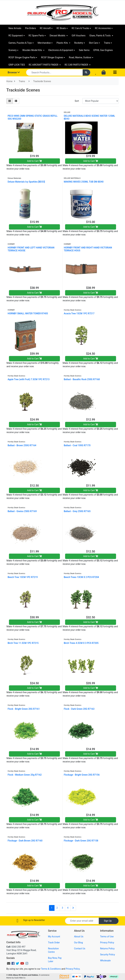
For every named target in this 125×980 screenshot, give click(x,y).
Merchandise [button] (44, 43)
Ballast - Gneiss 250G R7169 (22, 511)
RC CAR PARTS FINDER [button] (77, 65)
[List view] (16, 101)
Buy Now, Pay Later (55, 960)
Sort (77, 101)
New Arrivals (15, 28)
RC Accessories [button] (103, 28)
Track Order (54, 943)
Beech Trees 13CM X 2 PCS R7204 (81, 577)
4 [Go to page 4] (68, 908)
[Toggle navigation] (115, 72)
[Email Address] (82, 921)
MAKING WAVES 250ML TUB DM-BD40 (84, 182)
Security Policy (108, 955)
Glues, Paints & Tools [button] (100, 36)
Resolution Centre (53, 950)
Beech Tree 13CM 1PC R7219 (23, 577)
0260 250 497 (16, 947)
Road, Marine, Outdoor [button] (80, 57)
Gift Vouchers (79, 36)
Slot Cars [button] (93, 43)
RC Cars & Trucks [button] (80, 28)
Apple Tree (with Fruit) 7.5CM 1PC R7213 (29, 379)
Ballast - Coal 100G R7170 (77, 445)
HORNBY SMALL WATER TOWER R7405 (28, 313)
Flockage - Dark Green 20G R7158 (81, 841)
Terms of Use (107, 937)
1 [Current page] (52, 908)
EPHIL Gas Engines (103, 50)
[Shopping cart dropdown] (104, 73)
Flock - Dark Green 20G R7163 (79, 709)
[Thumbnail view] (10, 101)
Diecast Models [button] (58, 36)
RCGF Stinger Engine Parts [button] (22, 57)
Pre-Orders (30, 28)
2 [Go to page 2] (57, 908)
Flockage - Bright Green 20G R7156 (82, 775)
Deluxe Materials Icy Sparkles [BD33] (26, 182)
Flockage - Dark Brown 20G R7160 (25, 841)
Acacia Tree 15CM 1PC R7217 (79, 313)
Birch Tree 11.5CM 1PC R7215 (23, 643)
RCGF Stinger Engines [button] (52, 57)
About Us (79, 937)
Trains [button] (107, 43)
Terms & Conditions (51, 969)
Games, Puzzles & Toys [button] (20, 43)
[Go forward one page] (73, 908)
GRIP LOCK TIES (17, 65)
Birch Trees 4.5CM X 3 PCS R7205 (81, 643)
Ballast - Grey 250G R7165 (77, 511)
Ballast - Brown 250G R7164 (22, 445)
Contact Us (80, 949)
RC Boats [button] (61, 28)
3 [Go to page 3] (62, 908)
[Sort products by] (101, 101)
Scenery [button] (13, 50)
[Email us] (9, 963)
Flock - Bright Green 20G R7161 (24, 709)
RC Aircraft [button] (45, 28)
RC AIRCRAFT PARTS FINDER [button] (44, 65)
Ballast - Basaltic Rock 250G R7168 (82, 379)
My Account (54, 937)
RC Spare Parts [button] (36, 36)
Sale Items (84, 50)
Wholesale (105, 961)
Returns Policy (107, 949)
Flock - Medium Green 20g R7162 (25, 775)
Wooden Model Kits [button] (32, 50)
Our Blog (78, 943)
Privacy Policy (107, 943)
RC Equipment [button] (16, 36)
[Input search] (54, 72)
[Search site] (86, 72)
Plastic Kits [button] (62, 43)
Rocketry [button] (79, 43)
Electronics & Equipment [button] (61, 50)
